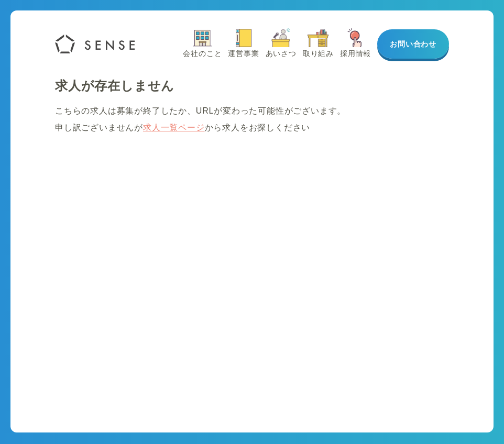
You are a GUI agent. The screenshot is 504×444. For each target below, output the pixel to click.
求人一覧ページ (174, 127)
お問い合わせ (413, 44)
